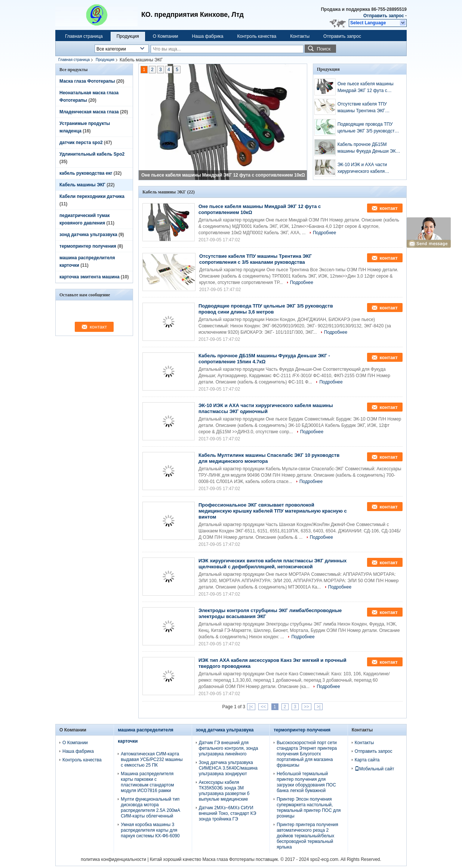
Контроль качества (257, 36)
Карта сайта (367, 760)
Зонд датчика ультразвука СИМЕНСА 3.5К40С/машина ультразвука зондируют (228, 768)
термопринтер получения (88, 246)
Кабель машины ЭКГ (82, 185)
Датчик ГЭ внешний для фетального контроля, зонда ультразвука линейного (229, 748)
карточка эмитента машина (90, 277)
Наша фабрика (208, 36)
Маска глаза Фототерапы (87, 81)
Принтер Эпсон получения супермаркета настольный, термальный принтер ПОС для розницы (309, 808)
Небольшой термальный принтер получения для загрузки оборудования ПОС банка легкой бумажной (306, 782)
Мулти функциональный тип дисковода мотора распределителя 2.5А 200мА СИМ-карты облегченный (150, 808)
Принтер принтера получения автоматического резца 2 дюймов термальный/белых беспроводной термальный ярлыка (307, 836)
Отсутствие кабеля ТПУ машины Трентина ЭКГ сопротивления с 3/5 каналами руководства (362, 108)
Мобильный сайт (375, 769)
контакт (389, 208)
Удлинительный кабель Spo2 (92, 154)
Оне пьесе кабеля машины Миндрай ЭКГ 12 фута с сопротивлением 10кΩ (223, 175)
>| (318, 707)
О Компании (166, 36)
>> (307, 707)
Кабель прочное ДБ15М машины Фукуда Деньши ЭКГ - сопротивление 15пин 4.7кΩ (369, 148)
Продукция (128, 36)
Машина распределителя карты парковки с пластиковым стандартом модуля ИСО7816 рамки (147, 782)
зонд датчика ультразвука (88, 235)
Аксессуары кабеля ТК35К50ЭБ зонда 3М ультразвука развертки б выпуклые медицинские (224, 791)
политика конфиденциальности (113, 859)
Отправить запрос (384, 16)
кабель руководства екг (86, 173)
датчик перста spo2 (81, 143)
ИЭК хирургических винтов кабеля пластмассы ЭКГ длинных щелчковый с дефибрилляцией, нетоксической (272, 564)
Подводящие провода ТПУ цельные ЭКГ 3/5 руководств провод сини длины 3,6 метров (367, 128)
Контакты (300, 36)
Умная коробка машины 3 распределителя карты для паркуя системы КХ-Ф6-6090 (150, 830)
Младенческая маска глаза (89, 112)
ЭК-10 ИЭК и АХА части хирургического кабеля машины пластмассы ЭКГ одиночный (364, 168)
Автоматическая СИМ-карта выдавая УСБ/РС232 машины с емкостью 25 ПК (152, 759)
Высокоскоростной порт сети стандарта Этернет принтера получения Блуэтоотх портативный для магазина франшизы (307, 754)
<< (263, 707)
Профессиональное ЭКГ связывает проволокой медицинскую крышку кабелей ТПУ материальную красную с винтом (273, 511)
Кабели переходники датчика (92, 196)
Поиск (324, 49)
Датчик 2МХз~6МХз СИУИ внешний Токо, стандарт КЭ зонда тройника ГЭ (228, 813)
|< (251, 707)
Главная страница (84, 36)
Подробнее (324, 233)
